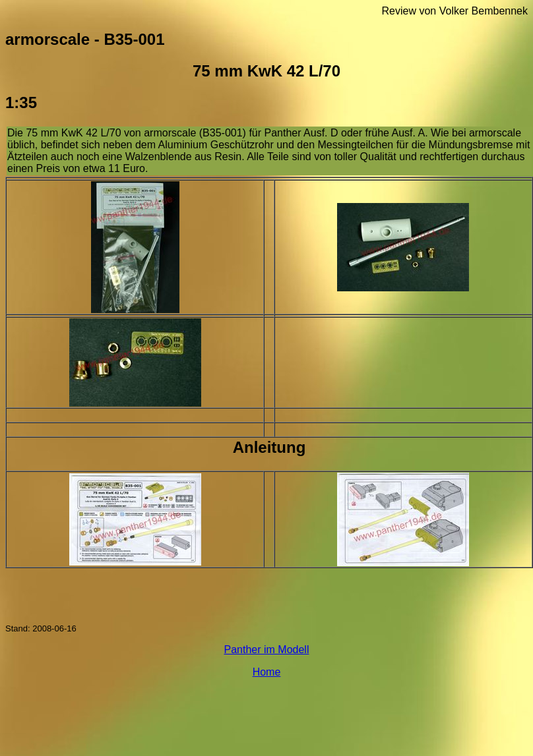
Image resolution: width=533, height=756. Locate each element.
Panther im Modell (267, 650)
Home (267, 672)
